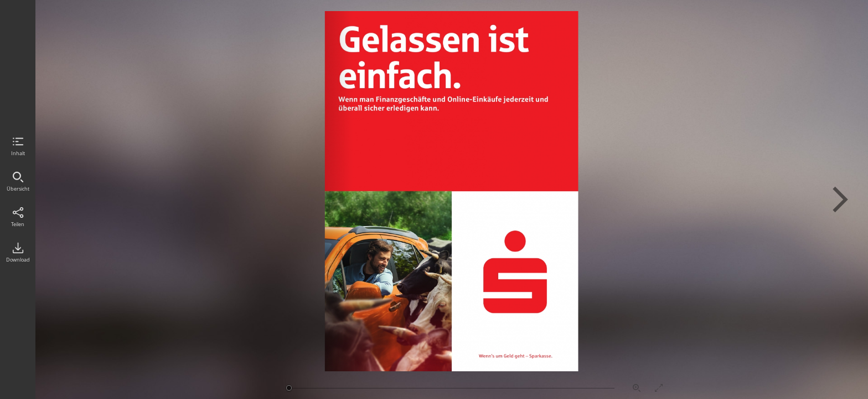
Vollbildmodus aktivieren (659, 388)
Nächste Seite (840, 199)
